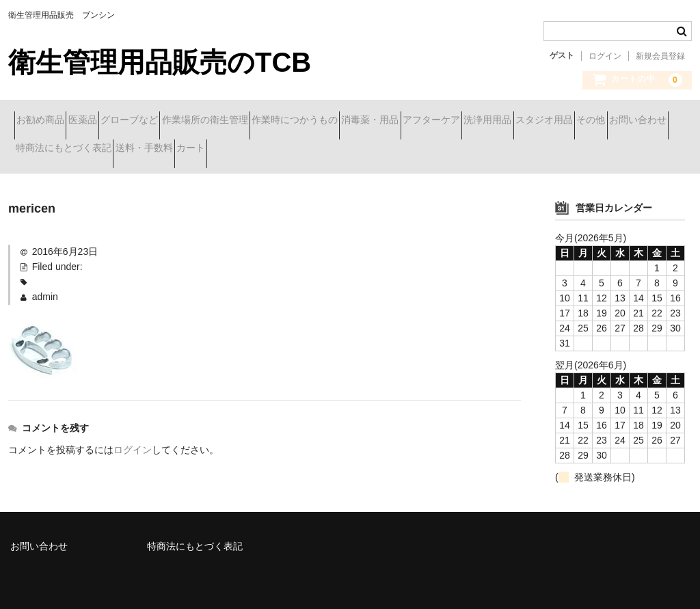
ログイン (605, 56)
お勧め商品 (46, 121)
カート (549, 150)
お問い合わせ (269, 150)
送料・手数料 (478, 150)
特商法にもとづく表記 (373, 150)
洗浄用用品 (46, 150)
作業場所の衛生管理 (284, 121)
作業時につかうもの (398, 121)
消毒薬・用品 (498, 121)
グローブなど (184, 121)
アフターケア (583, 121)
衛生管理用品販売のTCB (160, 62)
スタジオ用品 (126, 150)
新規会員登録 (660, 56)
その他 (198, 150)
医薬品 (113, 121)
